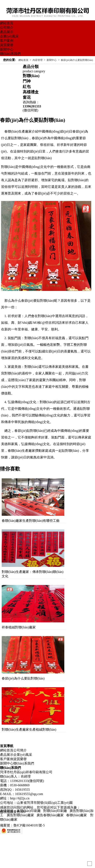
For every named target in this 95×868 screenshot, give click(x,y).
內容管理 (38, 60)
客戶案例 (7, 41)
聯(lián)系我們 (10, 54)
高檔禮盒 (31, 92)
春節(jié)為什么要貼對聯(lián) (77, 60)
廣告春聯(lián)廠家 (50, 815)
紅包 (27, 87)
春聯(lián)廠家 (77, 815)
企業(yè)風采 (9, 36)
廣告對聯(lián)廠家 (20, 815)
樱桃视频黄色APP (13, 812)
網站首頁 (7, 23)
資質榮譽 (7, 45)
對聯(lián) (31, 76)
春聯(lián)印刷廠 (29, 811)
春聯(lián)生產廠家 (21, 451)
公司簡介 (7, 28)
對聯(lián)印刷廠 (55, 811)
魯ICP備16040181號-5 (29, 825)
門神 (27, 81)
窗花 (27, 97)
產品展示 (7, 32)
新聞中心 (7, 49)
